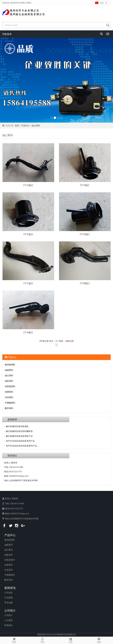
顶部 (99, 640)
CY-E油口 (28, 234)
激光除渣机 (10, 365)
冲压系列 (9, 397)
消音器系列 (10, 386)
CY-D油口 (85, 234)
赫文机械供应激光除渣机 (17, 426)
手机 (42, 640)
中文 (101, 3)
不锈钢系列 (10, 403)
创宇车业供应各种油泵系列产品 (20, 441)
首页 (17, 125)
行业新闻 (9, 598)
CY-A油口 (28, 332)
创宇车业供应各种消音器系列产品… (22, 446)
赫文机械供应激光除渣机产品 (19, 436)
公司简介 (10, 611)
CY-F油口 (85, 185)
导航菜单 (7, 34)
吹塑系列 (9, 392)
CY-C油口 (28, 283)
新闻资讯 (10, 588)
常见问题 (9, 603)
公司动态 (9, 592)
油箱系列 (9, 370)
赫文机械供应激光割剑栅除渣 (19, 431)
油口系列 (9, 375)
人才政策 (9, 620)
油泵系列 (9, 381)
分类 (71, 640)
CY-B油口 (85, 283)
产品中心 (10, 535)
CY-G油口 (28, 185)
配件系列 (9, 408)
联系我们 (9, 625)
